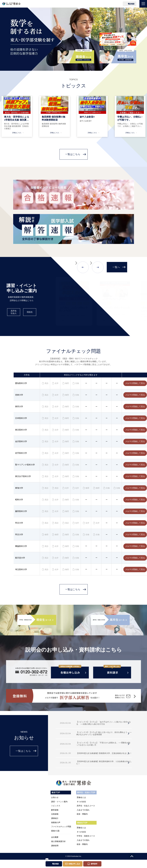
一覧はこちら (73, 154)
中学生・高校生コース (86, 836)
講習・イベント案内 (59, 802)
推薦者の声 (56, 823)
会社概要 (55, 837)
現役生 (30, 312)
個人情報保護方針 (58, 841)
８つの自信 (81, 802)
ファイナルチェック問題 (61, 827)
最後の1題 (55, 831)
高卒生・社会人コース (86, 806)
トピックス (56, 806)
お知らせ (55, 797)
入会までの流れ (83, 810)
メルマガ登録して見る (135, 383)
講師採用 (55, 846)
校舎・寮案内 (82, 814)
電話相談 (131, 4)
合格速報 (55, 814)
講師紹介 (55, 818)
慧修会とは (81, 797)
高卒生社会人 (14, 312)
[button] (81, 267)
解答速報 (55, 810)
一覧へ (116, 267)
